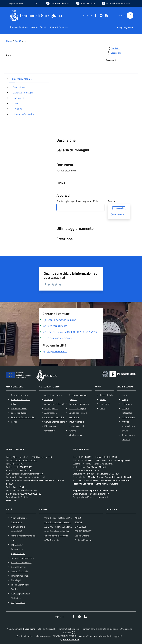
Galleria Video (128, 417)
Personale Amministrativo (23, 417)
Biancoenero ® (82, 636)
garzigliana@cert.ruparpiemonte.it (28, 474)
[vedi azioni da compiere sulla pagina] (114, 53)
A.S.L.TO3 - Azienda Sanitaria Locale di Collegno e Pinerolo (71, 527)
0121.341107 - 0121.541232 (24, 460)
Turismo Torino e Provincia (56, 536)
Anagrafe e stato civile (55, 404)
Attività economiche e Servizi (128, 426)
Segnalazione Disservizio (22, 558)
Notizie (103, 399)
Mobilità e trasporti (78, 408)
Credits (14, 589)
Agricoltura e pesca (53, 395)
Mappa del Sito (18, 602)
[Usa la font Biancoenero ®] (58, 3)
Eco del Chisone (82, 536)
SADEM (78, 522)
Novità (18, 41)
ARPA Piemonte (52, 540)
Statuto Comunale (20, 571)
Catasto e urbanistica (54, 417)
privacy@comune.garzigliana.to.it (94, 494)
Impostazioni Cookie (20, 585)
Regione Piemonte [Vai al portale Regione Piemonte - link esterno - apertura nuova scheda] (16, 3)
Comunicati (105, 404)
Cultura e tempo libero (55, 422)
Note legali (16, 580)
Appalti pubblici (51, 408)
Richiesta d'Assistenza (21, 562)
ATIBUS (78, 518)
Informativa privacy (20, 576)
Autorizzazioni (51, 413)
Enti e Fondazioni (19, 413)
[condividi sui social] (113, 48)
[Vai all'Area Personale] (116, 3)
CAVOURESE (81, 527)
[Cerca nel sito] (130, 15)
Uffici (13, 404)
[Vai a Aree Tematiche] (86, 3)
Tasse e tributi (106, 395)
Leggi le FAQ (17, 545)
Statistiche (16, 598)
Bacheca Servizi (18, 567)
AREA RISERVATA (69, 640)
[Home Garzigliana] (37, 15)
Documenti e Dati (19, 408)
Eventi (125, 395)
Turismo (73, 431)
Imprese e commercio (79, 404)
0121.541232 (17, 464)
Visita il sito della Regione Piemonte (61, 518)
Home (9, 41)
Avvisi (103, 408)
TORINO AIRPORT (83, 531)
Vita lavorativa (76, 435)
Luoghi (125, 399)
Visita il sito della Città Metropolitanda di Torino (66, 522)
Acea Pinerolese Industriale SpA (59, 531)
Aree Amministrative (21, 399)
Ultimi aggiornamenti (21, 594)
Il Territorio (127, 404)
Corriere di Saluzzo (83, 540)
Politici (14, 422)
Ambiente (49, 399)
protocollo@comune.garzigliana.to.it (29, 477)
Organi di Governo (19, 395)
